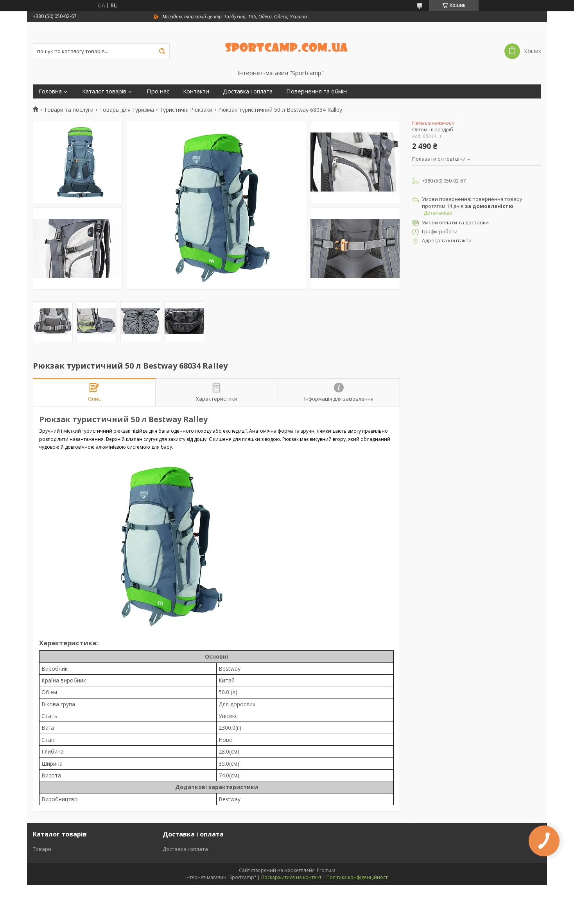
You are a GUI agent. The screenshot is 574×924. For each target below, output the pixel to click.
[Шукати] (162, 51)
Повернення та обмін (317, 91)
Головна (50, 91)
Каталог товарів (104, 91)
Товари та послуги (69, 110)
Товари (42, 849)
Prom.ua (326, 870)
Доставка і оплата (248, 91)
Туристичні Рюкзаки (186, 110)
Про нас (158, 91)
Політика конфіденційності (358, 877)
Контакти (196, 91)
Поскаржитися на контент (291, 877)
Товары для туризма (127, 110)
